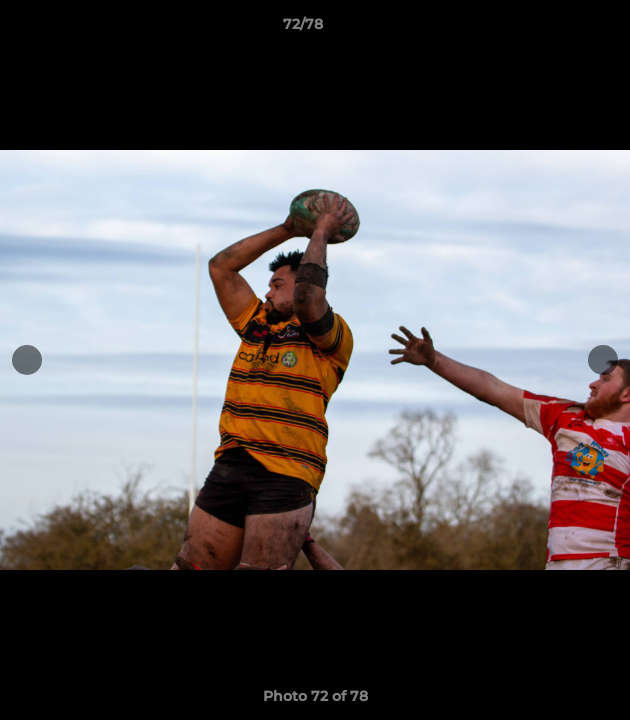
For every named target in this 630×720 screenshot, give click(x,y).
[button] (558, 29)
